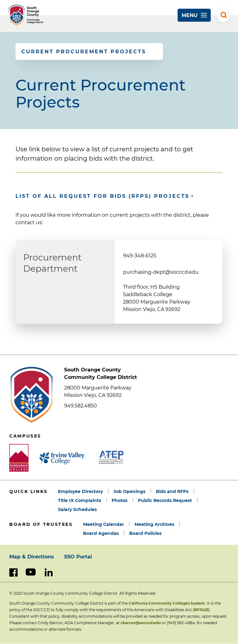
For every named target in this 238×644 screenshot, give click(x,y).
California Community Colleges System (167, 603)
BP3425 (201, 610)
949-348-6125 (140, 256)
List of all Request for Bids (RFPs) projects (102, 196)
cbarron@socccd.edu (141, 623)
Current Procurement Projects (84, 52)
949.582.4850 (81, 406)
